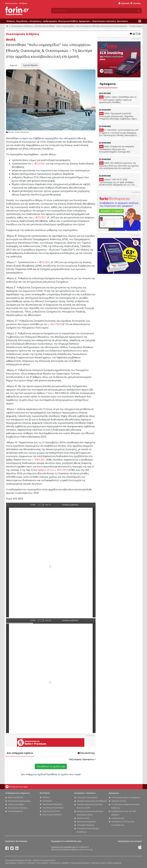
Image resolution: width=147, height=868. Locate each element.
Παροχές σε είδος (119, 801)
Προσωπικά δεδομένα (80, 863)
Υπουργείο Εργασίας (86, 825)
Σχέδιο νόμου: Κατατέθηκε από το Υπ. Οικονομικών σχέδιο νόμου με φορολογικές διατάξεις (118, 100)
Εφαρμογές (85, 21)
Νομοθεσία (22, 21)
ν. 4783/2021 (39, 460)
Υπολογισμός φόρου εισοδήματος (126, 797)
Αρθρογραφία (50, 21)
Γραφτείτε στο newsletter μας (63, 847)
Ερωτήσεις (123, 21)
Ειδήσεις (11, 21)
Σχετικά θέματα (30, 65)
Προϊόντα (22, 863)
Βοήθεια (23, 3)
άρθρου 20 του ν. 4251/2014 (53, 470)
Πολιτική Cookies (98, 863)
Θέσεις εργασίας (114, 863)
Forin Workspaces (15, 811)
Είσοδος (136, 3)
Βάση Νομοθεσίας (16, 797)
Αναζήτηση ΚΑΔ (118, 818)
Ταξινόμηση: (82, 759)
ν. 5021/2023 (55, 324)
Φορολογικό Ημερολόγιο (53, 808)
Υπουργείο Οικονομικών (87, 797)
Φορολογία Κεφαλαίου (87, 822)
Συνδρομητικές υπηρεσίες (18, 793)
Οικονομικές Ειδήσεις (22, 26)
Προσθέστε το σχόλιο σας (51, 766)
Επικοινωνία (11, 3)
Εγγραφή (124, 3)
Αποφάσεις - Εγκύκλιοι (85, 793)
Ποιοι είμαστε (43, 863)
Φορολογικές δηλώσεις (18, 808)
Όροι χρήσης (11, 863)
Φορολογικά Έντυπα (51, 811)
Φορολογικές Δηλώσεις (104, 21)
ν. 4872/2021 (39, 164)
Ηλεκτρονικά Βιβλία (68, 21)
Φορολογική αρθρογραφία (19, 801)
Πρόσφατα (108, 84)
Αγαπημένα (47, 801)
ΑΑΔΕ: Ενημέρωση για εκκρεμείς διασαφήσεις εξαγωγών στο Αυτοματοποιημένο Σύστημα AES (117, 149)
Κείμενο (14, 65)
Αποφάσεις (36, 21)
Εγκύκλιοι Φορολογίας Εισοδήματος (92, 801)
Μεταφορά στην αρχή (18, 787)
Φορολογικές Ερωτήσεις (53, 804)
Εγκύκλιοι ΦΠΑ (83, 818)
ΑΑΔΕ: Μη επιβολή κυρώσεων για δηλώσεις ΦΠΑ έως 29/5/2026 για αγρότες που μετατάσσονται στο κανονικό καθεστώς (119, 166)
